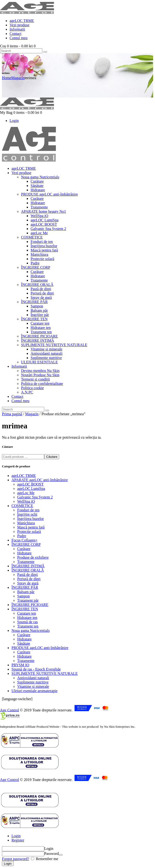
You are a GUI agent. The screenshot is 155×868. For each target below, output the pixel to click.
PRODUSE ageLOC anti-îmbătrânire (40, 648)
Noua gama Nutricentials (31, 631)
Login (16, 836)
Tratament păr (28, 600)
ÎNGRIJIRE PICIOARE (30, 605)
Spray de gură (28, 583)
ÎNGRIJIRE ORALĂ (28, 570)
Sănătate (24, 643)
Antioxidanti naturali (33, 678)
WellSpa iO (26, 501)
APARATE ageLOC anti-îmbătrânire (40, 480)
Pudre (22, 536)
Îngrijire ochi (27, 514)
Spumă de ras (27, 622)
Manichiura (26, 523)
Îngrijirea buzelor (31, 519)
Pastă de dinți (27, 575)
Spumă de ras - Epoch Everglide (36, 669)
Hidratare (24, 553)
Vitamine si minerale (33, 686)
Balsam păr (26, 592)
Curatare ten (27, 613)
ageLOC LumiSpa (31, 489)
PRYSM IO (20, 665)
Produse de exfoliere (33, 557)
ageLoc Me (26, 493)
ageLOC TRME (24, 476)
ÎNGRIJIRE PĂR (25, 587)
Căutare (52, 457)
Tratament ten (28, 626)
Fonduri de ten (28, 510)
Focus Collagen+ (24, 540)
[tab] (82, 836)
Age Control (10, 710)
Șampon (23, 596)
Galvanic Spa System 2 (35, 497)
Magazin (18, 78)
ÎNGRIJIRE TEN (25, 609)
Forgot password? (16, 859)
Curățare (24, 549)
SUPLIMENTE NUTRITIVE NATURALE (45, 674)
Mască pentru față (31, 527)
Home (7, 78)
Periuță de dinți (29, 579)
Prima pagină (12, 414)
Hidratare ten (27, 618)
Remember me (47, 859)
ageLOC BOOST (30, 484)
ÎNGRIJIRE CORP (26, 544)
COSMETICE (22, 506)
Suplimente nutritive (33, 682)
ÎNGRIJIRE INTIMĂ (28, 566)
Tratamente (26, 562)
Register (18, 840)
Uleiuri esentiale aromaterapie (35, 691)
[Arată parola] (61, 855)
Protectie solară (29, 532)
